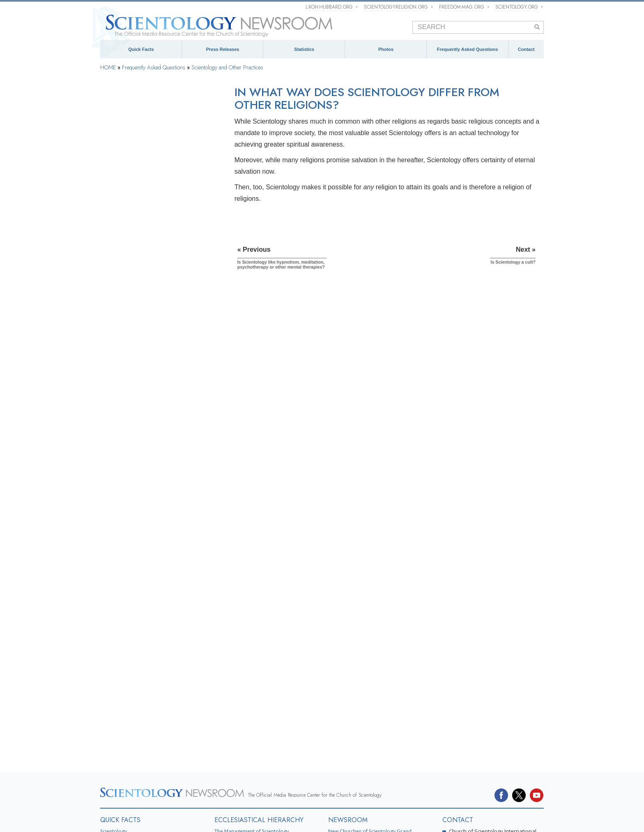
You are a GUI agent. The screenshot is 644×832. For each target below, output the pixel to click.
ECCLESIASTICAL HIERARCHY (259, 643)
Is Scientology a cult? (132, 438)
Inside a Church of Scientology (141, 347)
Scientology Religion (241, 777)
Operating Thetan (125, 306)
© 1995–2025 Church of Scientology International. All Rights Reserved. (155, 818)
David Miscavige (339, 777)
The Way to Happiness (368, 788)
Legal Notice (294, 818)
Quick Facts (141, 49)
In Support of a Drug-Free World (135, 800)
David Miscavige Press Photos (363, 723)
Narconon (435, 788)
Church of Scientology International (141, 699)
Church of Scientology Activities (364, 674)
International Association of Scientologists (220, 788)
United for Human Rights (204, 800)
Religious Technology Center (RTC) (140, 688)
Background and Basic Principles (144, 140)
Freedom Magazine (293, 788)
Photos (386, 49)
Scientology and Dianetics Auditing (146, 264)
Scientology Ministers (131, 326)
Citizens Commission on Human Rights (338, 800)
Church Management (130, 481)
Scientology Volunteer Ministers (135, 788)
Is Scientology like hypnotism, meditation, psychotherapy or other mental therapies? (154, 405)
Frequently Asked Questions (468, 49)
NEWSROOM (348, 643)
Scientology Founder (130, 182)
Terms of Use (271, 818)
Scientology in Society (131, 564)
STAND (329, 788)
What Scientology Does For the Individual (154, 202)
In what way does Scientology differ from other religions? (159, 423)
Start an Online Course (458, 777)
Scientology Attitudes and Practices (147, 368)
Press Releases (223, 49)
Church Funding (124, 543)
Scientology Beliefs (128, 161)
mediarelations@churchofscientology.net (479, 699)
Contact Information (475, 735)
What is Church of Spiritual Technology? (153, 523)
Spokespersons (469, 716)
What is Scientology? (292, 777)
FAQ (107, 726)
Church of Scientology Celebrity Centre (145, 710)
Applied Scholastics (474, 788)
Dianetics (111, 666)
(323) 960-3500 (485, 683)
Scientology (114, 654)
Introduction (120, 119)
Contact (526, 49)
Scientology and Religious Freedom (369, 696)
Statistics (304, 49)
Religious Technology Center (139, 502)
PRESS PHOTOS (352, 711)
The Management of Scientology (252, 654)
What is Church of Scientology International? (265, 666)
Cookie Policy (247, 818)
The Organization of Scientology (143, 460)
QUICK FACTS (120, 643)
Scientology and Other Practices (227, 67)
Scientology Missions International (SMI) (260, 677)
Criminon (409, 788)
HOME (108, 67)
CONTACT (458, 643)
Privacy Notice (222, 818)
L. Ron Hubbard (118, 677)
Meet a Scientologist (351, 685)
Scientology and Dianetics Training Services (157, 244)
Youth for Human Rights (263, 800)
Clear (111, 285)
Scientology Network (190, 777)
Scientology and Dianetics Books (144, 223)
